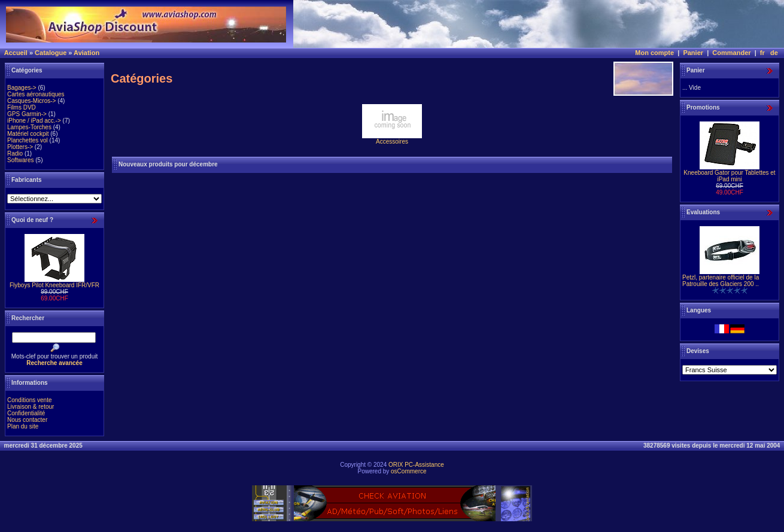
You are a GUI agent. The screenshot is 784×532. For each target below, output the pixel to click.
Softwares (20, 160)
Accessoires (392, 139)
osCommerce (408, 471)
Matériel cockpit (28, 134)
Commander (731, 53)
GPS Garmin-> (27, 114)
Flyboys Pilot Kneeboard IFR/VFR (54, 285)
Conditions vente (30, 400)
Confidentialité (26, 413)
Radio (15, 153)
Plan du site (23, 426)
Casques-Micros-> (31, 101)
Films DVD (22, 107)
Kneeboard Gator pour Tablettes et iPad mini (729, 176)
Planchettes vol (28, 140)
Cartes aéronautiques (36, 94)
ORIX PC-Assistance (416, 465)
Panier (693, 53)
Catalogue (51, 53)
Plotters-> (20, 147)
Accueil (16, 53)
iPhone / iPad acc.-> (34, 121)
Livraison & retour (31, 407)
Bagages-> (22, 88)
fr (762, 53)
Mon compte (654, 53)
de (774, 53)
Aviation (86, 53)
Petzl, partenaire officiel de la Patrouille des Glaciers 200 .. (721, 281)
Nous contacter (27, 420)
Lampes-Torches (29, 127)
